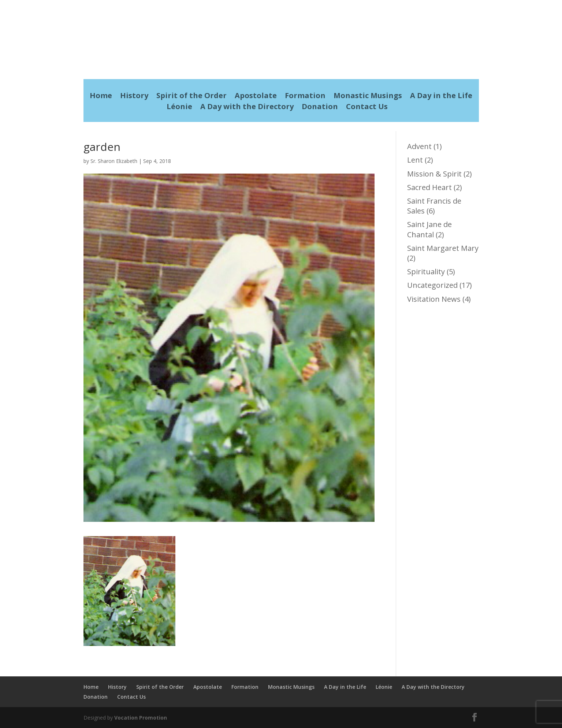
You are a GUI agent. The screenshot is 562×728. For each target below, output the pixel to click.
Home (101, 97)
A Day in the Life (441, 97)
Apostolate (256, 97)
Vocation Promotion (141, 718)
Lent (415, 160)
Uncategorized (432, 285)
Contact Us (367, 108)
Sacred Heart (429, 187)
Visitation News (434, 299)
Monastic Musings (368, 97)
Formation (305, 97)
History (134, 97)
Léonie (179, 108)
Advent (419, 146)
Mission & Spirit (434, 174)
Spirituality (426, 272)
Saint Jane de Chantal (429, 229)
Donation (320, 108)
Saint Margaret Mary (443, 248)
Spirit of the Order (191, 97)
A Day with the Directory (247, 108)
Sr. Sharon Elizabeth (114, 161)
